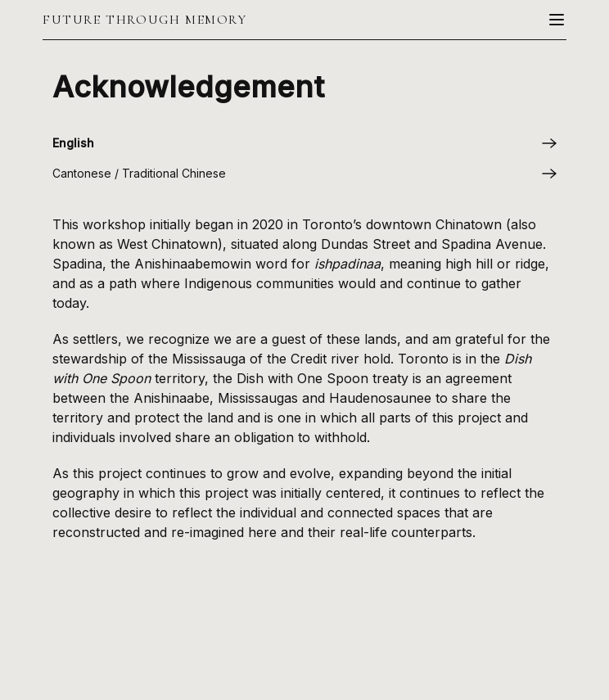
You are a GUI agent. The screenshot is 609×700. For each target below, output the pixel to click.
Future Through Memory (145, 20)
